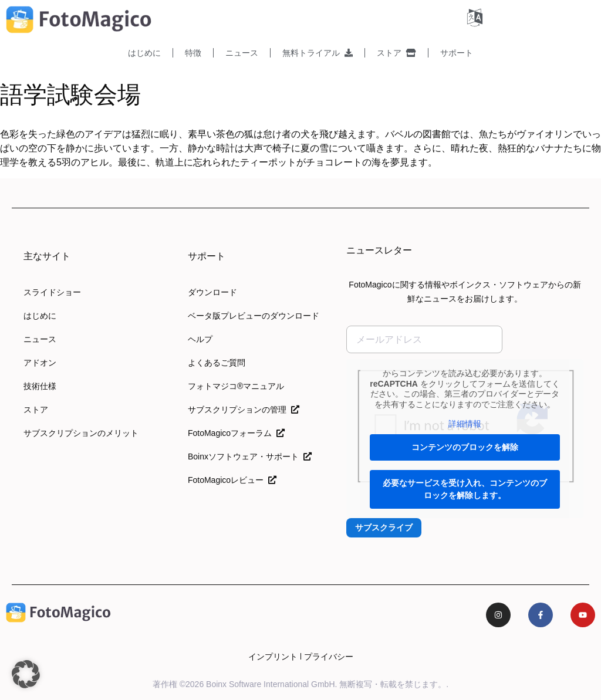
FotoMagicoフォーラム (236, 433)
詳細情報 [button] (465, 424)
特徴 (193, 53)
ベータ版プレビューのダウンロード (254, 316)
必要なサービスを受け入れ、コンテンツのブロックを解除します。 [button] (465, 489)
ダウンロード (212, 292)
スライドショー (52, 292)
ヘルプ (200, 339)
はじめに (144, 53)
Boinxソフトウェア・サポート (250, 456)
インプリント (273, 657)
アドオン (40, 363)
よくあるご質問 (217, 363)
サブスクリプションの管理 (244, 410)
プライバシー (329, 657)
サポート (457, 53)
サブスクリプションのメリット (81, 433)
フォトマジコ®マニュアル (236, 386)
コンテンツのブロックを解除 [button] (465, 447)
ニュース (242, 53)
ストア (396, 53)
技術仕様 (40, 386)
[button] (26, 674)
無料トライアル (318, 53)
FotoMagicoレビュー (232, 480)
